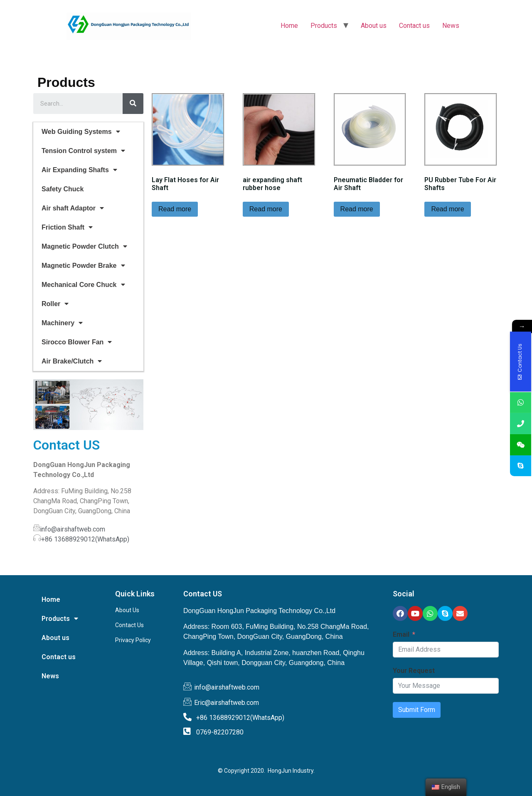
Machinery (62, 323)
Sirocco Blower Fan (77, 342)
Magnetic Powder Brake (83, 266)
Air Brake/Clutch (72, 361)
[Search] (133, 104)
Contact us (414, 26)
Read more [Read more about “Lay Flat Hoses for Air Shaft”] (175, 209)
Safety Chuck (63, 189)
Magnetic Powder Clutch (84, 246)
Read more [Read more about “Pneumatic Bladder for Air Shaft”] (357, 209)
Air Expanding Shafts (79, 170)
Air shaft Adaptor (73, 208)
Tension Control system (83, 151)
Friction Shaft (67, 227)
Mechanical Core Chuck (83, 285)
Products (324, 26)
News (451, 26)
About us (374, 26)
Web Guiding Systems (81, 132)
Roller (55, 304)
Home (289, 26)
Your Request (414, 671)
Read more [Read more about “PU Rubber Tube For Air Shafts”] (447, 209)
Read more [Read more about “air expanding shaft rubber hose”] (266, 209)
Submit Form (417, 710)
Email (401, 634)
